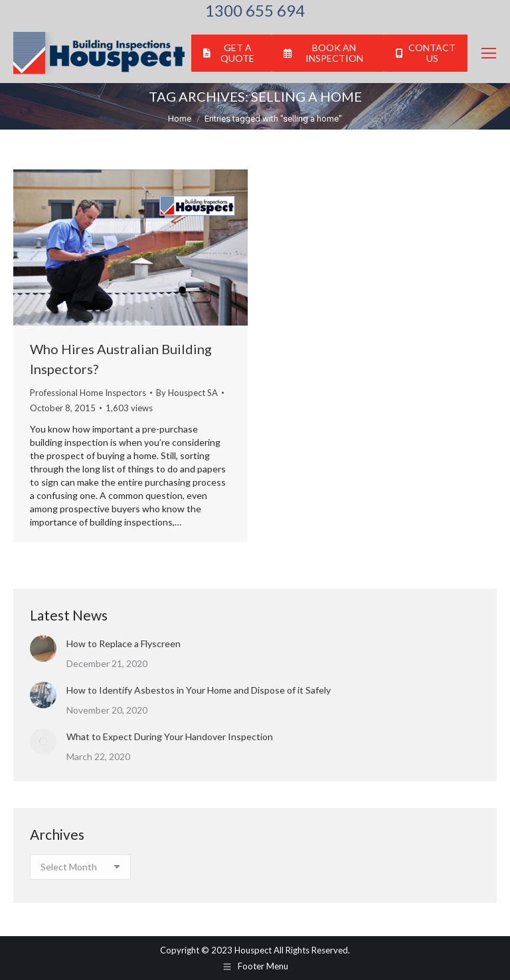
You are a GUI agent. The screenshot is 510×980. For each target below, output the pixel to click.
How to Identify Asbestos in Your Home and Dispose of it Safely (199, 690)
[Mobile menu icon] (489, 53)
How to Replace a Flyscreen (124, 643)
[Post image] (43, 648)
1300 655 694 (255, 11)
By (187, 393)
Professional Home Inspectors (88, 393)
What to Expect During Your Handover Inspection (170, 736)
